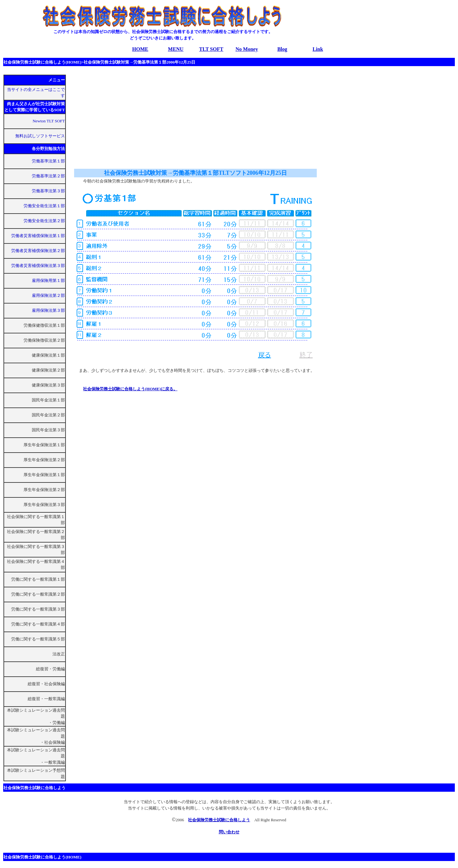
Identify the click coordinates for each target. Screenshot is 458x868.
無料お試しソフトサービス (40, 136)
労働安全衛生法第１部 (44, 206)
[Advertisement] (123, 117)
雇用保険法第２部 (48, 295)
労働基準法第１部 (48, 161)
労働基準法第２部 (48, 176)
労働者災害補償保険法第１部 (38, 236)
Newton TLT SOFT (49, 121)
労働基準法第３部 (48, 191)
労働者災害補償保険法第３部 (38, 266)
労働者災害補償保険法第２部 (38, 251)
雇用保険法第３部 (48, 310)
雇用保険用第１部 (48, 280)
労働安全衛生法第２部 (44, 221)
